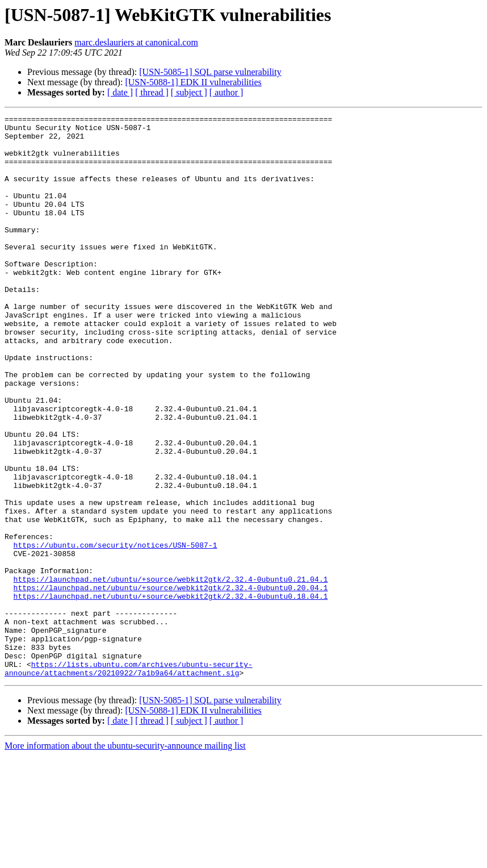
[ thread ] (152, 92)
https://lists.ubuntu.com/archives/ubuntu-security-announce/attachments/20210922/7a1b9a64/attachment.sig (129, 780)
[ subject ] (189, 92)
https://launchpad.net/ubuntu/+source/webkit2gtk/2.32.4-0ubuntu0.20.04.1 (171, 683)
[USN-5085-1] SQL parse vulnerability (210, 72)
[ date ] (120, 92)
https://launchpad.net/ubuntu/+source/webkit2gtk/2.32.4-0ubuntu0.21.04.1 (171, 673)
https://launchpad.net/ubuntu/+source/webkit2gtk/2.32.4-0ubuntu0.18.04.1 (171, 693)
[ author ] (226, 92)
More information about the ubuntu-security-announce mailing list (125, 858)
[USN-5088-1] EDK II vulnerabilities (193, 82)
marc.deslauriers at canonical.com (136, 42)
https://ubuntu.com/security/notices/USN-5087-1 (116, 632)
